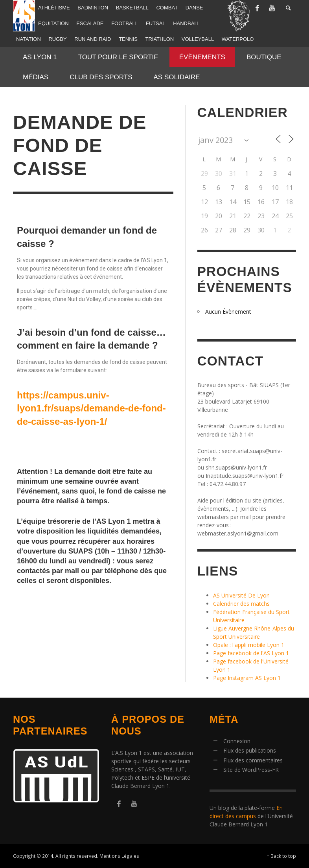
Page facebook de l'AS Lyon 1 (251, 653)
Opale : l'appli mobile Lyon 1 (249, 645)
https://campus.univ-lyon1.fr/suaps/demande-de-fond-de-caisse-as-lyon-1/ (91, 408)
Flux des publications (250, 750)
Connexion (237, 741)
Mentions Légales (119, 856)
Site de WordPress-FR (251, 770)
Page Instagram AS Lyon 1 (247, 678)
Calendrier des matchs (241, 604)
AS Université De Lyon (241, 595)
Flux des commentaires (253, 760)
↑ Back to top (281, 856)
